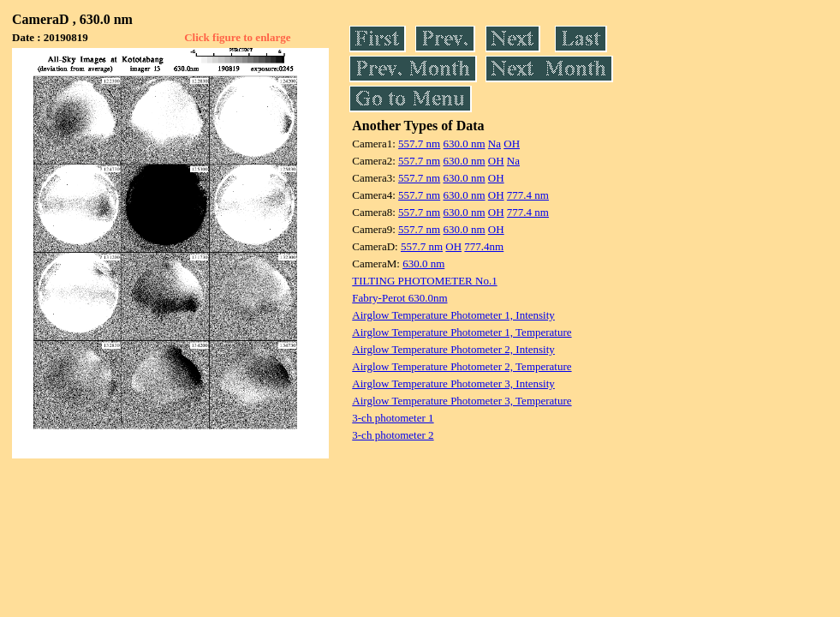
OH (512, 144)
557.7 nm (419, 144)
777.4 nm (528, 195)
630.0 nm (464, 144)
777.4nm (484, 246)
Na (494, 144)
